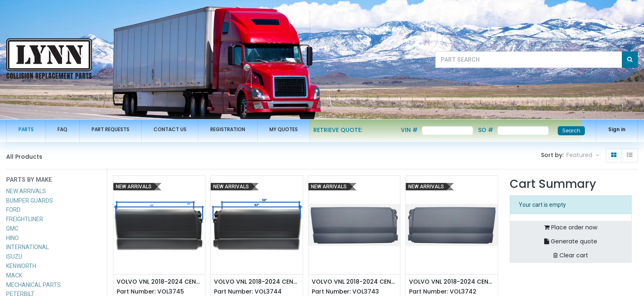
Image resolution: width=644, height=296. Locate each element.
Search (571, 131)
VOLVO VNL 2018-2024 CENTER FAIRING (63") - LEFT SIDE (257, 282)
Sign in (617, 129)
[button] (583, 155)
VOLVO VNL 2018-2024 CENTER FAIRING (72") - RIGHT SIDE (354, 282)
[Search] (630, 60)
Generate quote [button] (571, 241)
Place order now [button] (571, 227)
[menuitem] (26, 130)
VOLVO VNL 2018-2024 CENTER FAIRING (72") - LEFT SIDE (452, 282)
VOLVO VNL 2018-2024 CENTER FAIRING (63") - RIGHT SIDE (159, 282)
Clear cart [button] (571, 255)
